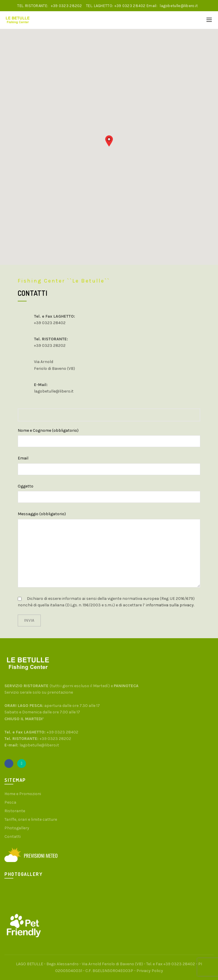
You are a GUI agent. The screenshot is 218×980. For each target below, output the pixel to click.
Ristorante (15, 811)
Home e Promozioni (23, 794)
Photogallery (17, 828)
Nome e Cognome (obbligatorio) (48, 430)
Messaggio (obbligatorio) (42, 514)
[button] (109, 141)
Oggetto (26, 486)
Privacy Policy (150, 971)
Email (23, 458)
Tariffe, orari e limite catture (31, 819)
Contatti (13, 837)
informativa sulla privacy (169, 605)
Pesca (10, 802)
